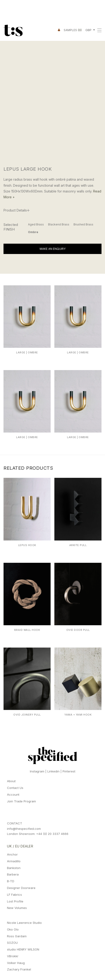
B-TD (11, 881)
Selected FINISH (11, 227)
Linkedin (53, 771)
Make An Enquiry (53, 249)
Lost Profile (15, 901)
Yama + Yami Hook (78, 715)
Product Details (15, 210)
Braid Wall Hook (27, 630)
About (11, 781)
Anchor (12, 854)
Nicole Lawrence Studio (24, 923)
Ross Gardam (17, 936)
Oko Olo (13, 929)
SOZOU (12, 943)
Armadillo (14, 861)
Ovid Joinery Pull (27, 715)
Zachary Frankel (19, 969)
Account (13, 794)
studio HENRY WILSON (23, 949)
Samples (73, 30)
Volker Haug (16, 963)
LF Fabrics (14, 895)
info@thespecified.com (24, 829)
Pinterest (69, 771)
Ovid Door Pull (78, 630)
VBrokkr (13, 956)
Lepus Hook (27, 545)
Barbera (13, 874)
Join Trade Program (21, 801)
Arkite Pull (78, 545)
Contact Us (15, 788)
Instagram (37, 771)
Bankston (14, 868)
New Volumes (17, 908)
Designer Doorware (21, 888)
